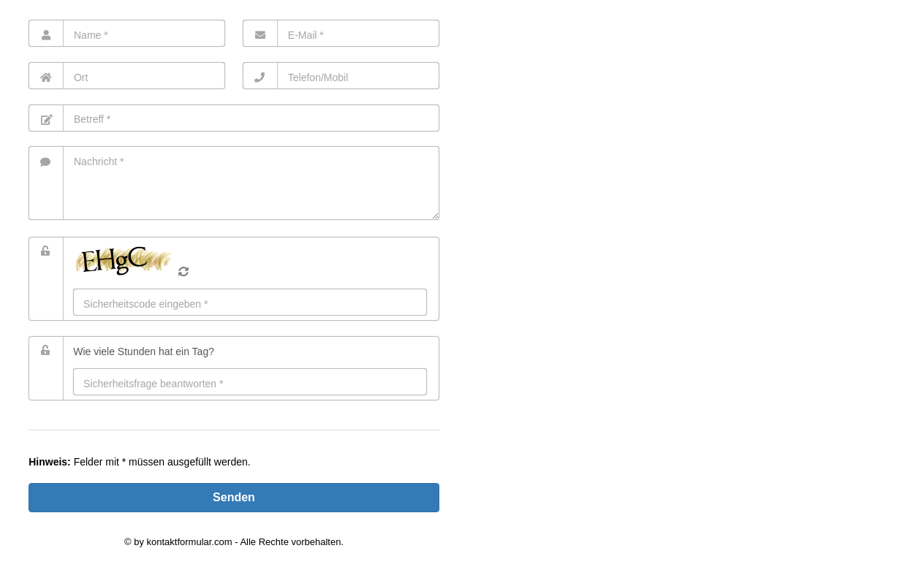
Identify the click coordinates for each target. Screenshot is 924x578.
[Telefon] (341, 76)
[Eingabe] (250, 302)
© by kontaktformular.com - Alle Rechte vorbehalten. (234, 542)
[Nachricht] (234, 183)
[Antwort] (250, 382)
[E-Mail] (341, 33)
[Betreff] (234, 118)
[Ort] (127, 76)
